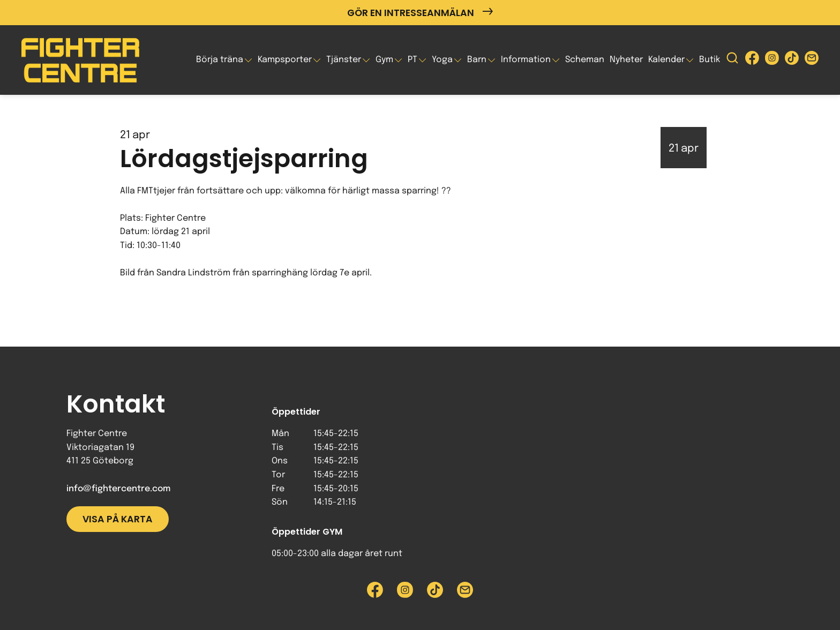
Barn (477, 60)
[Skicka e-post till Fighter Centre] (812, 60)
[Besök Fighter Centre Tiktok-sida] (792, 60)
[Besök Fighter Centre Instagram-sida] (772, 60)
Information (526, 60)
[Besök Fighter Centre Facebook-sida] (752, 60)
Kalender (666, 60)
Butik (710, 60)
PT (412, 60)
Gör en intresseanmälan (420, 13)
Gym (384, 60)
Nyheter (626, 60)
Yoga (442, 60)
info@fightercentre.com (118, 489)
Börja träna (220, 60)
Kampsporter (285, 60)
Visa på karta (118, 519)
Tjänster (344, 60)
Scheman (585, 60)
